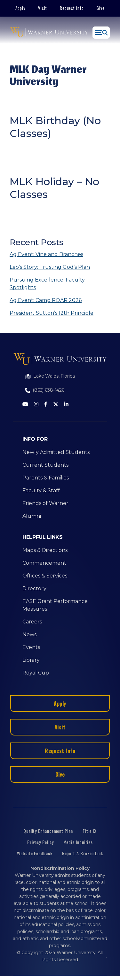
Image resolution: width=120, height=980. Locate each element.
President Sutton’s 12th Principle (52, 313)
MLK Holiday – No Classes (54, 188)
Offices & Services (45, 576)
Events (31, 647)
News (29, 634)
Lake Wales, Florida (54, 376)
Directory (34, 588)
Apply (20, 8)
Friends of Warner (45, 503)
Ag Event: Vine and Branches (46, 254)
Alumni (32, 516)
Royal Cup (36, 673)
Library (31, 660)
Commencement (44, 563)
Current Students (45, 465)
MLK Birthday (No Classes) (55, 127)
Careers (32, 622)
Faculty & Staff (41, 490)
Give (101, 8)
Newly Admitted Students (56, 452)
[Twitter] (56, 405)
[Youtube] (25, 405)
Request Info (72, 8)
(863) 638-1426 (48, 390)
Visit (43, 8)
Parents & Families (46, 478)
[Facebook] (46, 405)
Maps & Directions (45, 550)
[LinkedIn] (66, 405)
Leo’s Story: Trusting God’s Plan (50, 267)
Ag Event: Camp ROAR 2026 (46, 300)
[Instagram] (36, 405)
